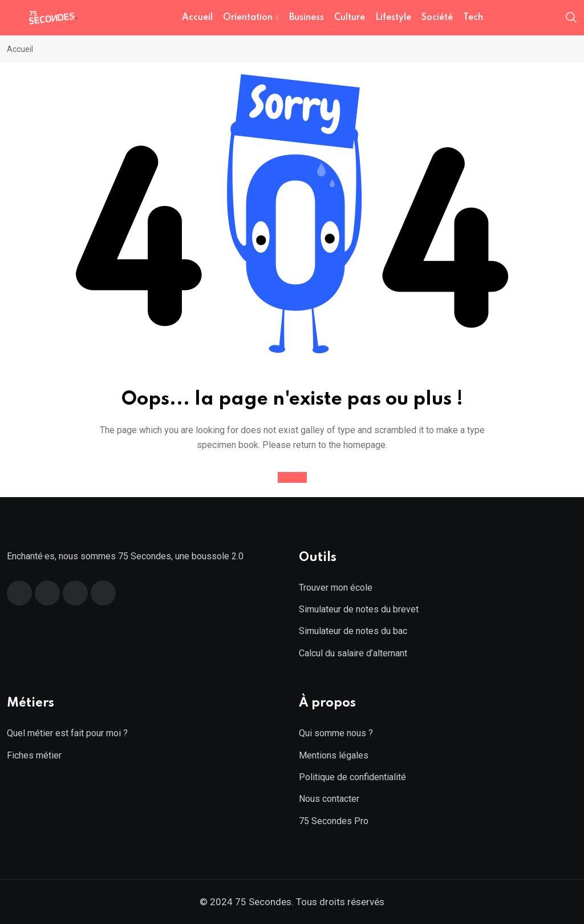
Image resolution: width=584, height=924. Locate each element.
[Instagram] (103, 593)
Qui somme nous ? (336, 733)
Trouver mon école (336, 588)
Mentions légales (334, 755)
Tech (473, 18)
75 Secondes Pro (334, 821)
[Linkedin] (75, 593)
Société (437, 18)
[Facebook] (19, 593)
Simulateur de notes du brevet (359, 609)
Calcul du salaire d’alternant (353, 653)
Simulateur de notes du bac (353, 631)
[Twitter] (47, 593)
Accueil (197, 18)
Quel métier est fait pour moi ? (67, 733)
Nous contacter (329, 799)
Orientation (248, 18)
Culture (350, 18)
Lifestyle (393, 18)
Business (307, 18)
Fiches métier (34, 755)
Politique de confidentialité (352, 777)
